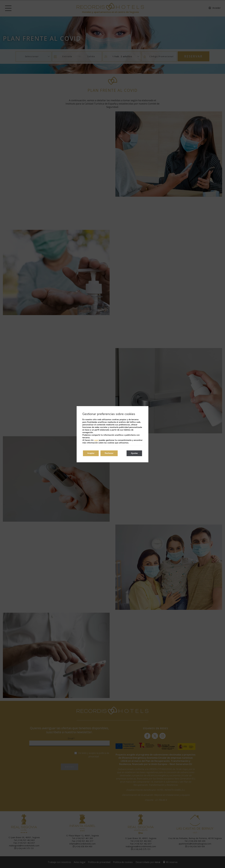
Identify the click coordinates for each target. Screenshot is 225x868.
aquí (96, 440)
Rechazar (109, 453)
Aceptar (91, 453)
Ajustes (134, 453)
